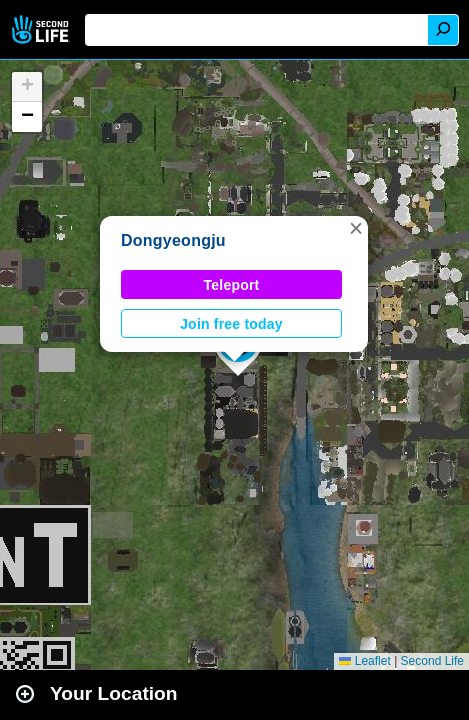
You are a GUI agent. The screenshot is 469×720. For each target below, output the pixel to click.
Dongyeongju (173, 240)
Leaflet (364, 661)
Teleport (232, 285)
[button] (356, 228)
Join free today (231, 324)
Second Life (42, 29)
